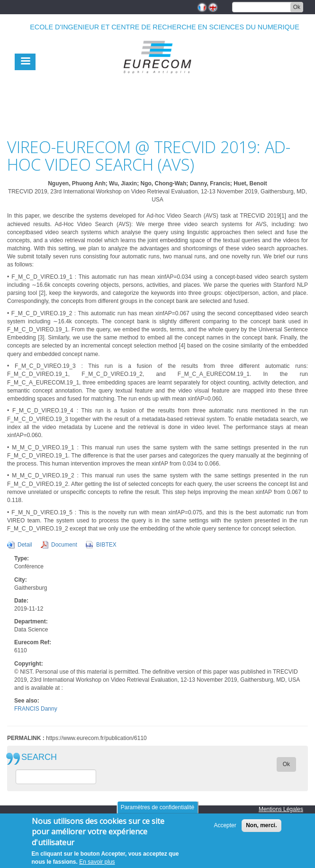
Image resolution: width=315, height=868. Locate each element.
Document (64, 545)
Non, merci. (261, 830)
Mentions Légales (281, 809)
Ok (297, 7)
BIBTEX (106, 545)
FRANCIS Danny (36, 709)
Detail (25, 545)
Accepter (225, 830)
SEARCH (39, 757)
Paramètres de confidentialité (157, 812)
